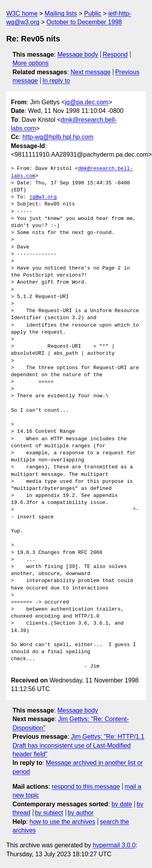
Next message (91, 72)
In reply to (56, 81)
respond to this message (86, 787)
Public (93, 13)
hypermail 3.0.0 (114, 845)
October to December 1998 (84, 22)
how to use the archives (63, 822)
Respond (115, 54)
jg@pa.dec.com (87, 102)
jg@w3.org (43, 197)
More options (31, 63)
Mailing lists (61, 13)
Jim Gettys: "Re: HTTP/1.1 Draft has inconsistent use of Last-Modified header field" (78, 745)
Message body (78, 54)
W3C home (22, 13)
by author (81, 813)
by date (122, 804)
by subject (49, 813)
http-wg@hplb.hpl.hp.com (58, 137)
